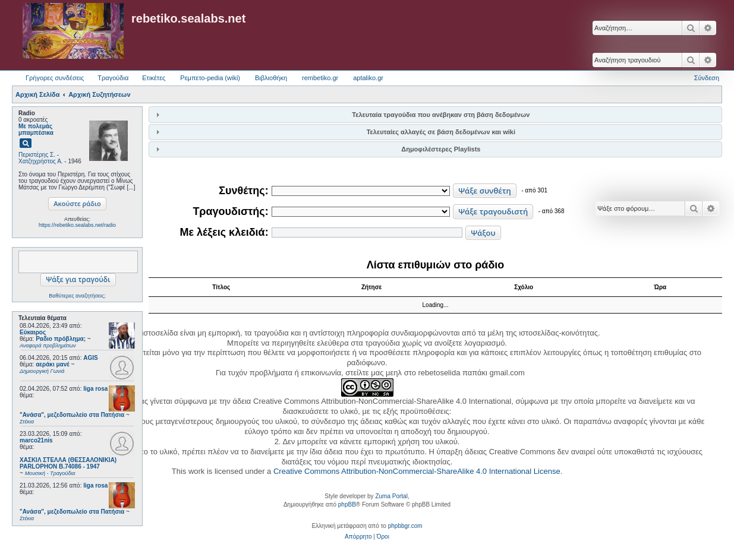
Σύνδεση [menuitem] (707, 78)
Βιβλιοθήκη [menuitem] (271, 78)
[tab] (435, 114)
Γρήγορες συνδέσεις (55, 78)
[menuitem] (358, 537)
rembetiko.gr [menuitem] (320, 78)
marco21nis (36, 440)
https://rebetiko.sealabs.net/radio (77, 225)
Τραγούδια (113, 78)
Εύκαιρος (33, 332)
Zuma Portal (391, 496)
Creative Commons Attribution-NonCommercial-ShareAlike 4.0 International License (417, 471)
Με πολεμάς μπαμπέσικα (36, 129)
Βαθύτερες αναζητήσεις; (77, 296)
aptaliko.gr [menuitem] (368, 78)
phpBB (347, 504)
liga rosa (95, 389)
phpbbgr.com (405, 526)
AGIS (90, 358)
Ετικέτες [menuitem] (154, 78)
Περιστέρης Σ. (37, 155)
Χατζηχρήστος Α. (41, 161)
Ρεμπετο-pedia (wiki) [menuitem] (210, 78)
